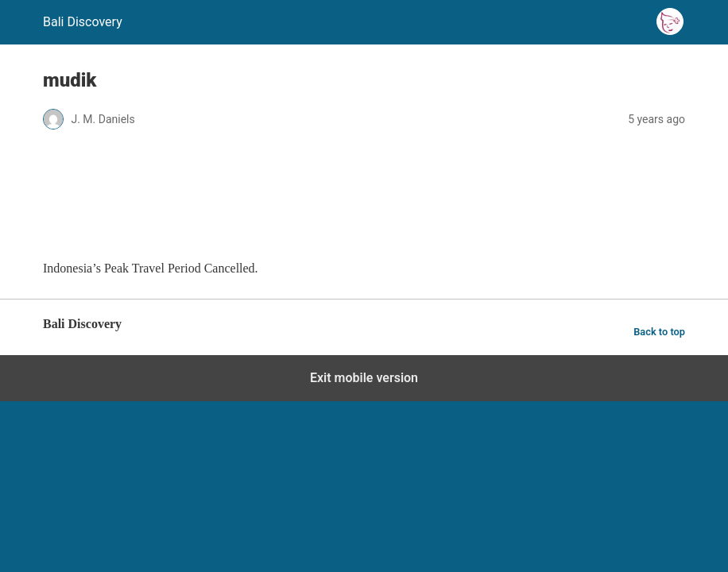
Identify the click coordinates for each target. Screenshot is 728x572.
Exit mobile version (364, 378)
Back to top (659, 332)
